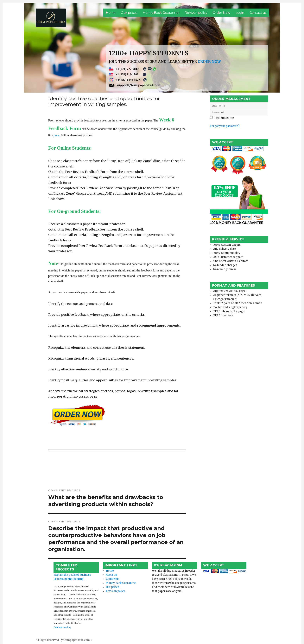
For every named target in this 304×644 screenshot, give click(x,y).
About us (104, 571)
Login (240, 13)
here (164, 139)
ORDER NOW (209, 62)
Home (111, 13)
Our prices (129, 13)
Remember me (222, 118)
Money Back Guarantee (161, 13)
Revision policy (196, 13)
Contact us (258, 13)
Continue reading (59, 611)
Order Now (221, 13)
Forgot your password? (225, 126)
